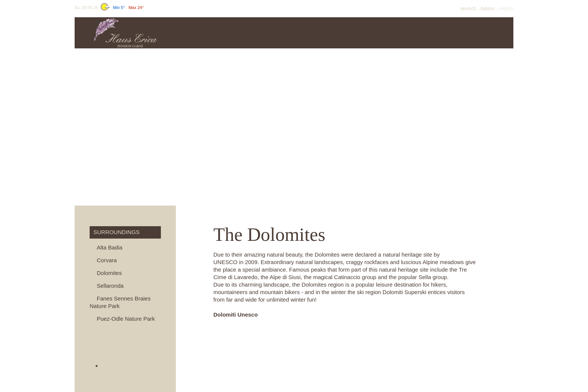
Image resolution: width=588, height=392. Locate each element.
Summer (373, 33)
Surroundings (485, 33)
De (469, 9)
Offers (317, 33)
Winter (429, 33)
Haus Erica (204, 33)
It (488, 9)
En (506, 9)
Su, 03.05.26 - (109, 8)
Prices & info (261, 33)
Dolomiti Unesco (235, 315)
